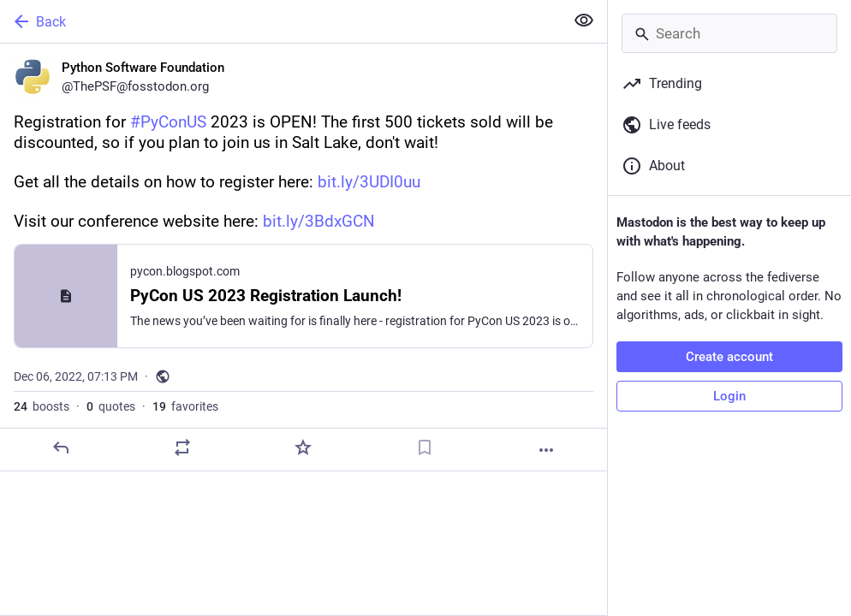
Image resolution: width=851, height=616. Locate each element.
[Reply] (61, 447)
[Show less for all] (584, 21)
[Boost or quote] (182, 447)
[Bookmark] (425, 447)
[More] (546, 450)
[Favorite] (303, 447)
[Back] (280, 21)
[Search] (729, 33)
